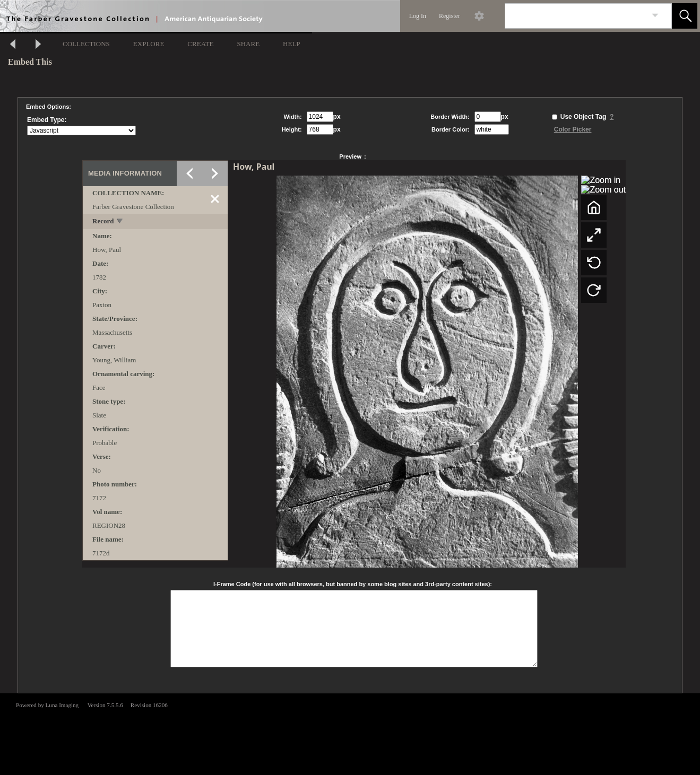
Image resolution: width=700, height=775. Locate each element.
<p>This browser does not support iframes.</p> (350, 733)
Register (450, 16)
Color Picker (573, 129)
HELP (292, 44)
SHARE (248, 44)
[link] (655, 16)
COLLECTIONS (86, 44)
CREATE (200, 44)
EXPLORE (149, 44)
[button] (685, 16)
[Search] (576, 16)
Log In (418, 16)
